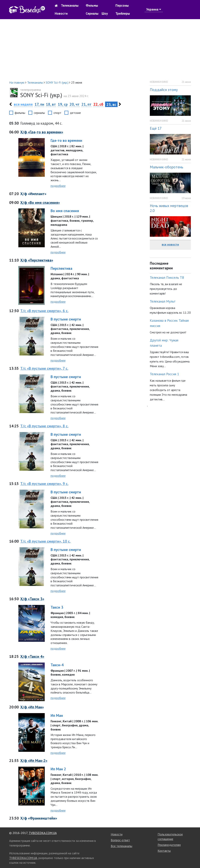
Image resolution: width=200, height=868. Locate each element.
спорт (57, 113)
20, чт (75, 104)
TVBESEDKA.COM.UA (43, 833)
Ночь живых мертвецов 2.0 (169, 208)
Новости (61, 13)
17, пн (39, 104)
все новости (170, 244)
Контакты (164, 851)
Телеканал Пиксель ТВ (167, 277)
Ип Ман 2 (58, 769)
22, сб (98, 104)
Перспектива (61, 268)
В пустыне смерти (66, 319)
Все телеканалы (121, 846)
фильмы (20, 113)
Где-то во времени (66, 140)
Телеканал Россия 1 (164, 374)
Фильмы (92, 5)
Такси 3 (57, 607)
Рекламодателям (169, 845)
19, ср (63, 104)
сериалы (39, 113)
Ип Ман (57, 715)
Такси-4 (57, 665)
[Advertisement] (100, 50)
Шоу (105, 13)
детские (75, 113)
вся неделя (23, 104)
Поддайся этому (164, 90)
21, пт (86, 104)
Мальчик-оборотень (167, 167)
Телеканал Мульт (163, 301)
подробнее (58, 186)
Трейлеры (123, 13)
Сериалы (92, 13)
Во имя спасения (65, 211)
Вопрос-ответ (120, 840)
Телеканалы (70, 5)
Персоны (122, 5)
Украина (154, 9)
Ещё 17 (156, 128)
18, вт (51, 104)
